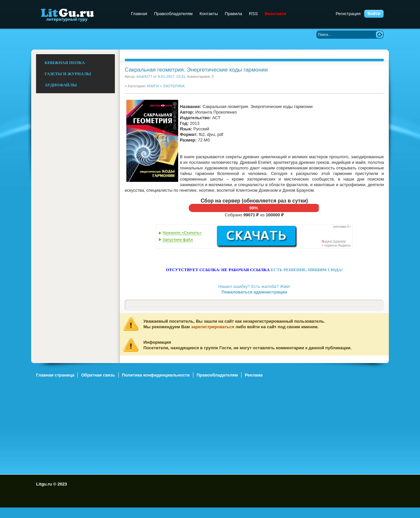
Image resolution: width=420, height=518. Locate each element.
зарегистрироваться (213, 327)
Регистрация (348, 14)
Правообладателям (173, 14)
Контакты (209, 14)
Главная (139, 14)
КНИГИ (153, 86)
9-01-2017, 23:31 (172, 76)
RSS (253, 14)
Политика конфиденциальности (156, 375)
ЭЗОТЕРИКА (174, 86)
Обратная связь (98, 375)
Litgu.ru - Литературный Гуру (80, 15)
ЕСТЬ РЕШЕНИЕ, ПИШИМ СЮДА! (307, 270)
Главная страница (55, 375)
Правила (233, 14)
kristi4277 (144, 76)
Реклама (254, 375)
